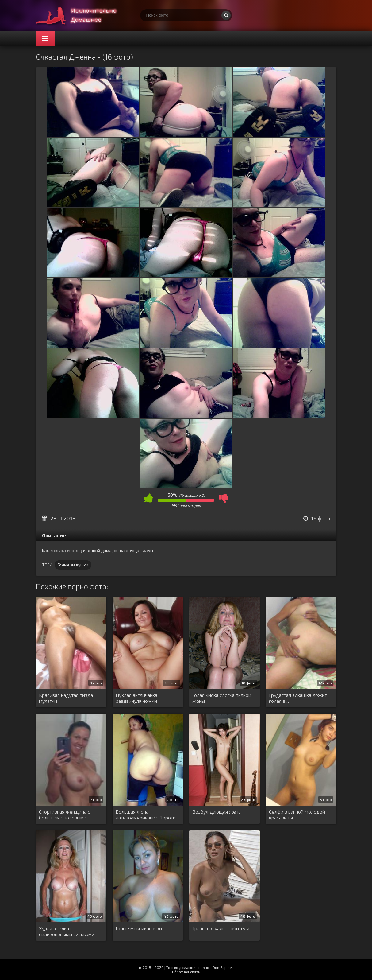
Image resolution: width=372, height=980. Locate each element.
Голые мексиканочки (139, 928)
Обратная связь (186, 972)
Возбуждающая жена (217, 812)
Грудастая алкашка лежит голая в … (298, 698)
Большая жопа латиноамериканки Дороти (146, 815)
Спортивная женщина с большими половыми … (65, 815)
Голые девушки (73, 565)
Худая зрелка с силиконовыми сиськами (67, 931)
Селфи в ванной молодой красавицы (297, 815)
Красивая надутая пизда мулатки (66, 698)
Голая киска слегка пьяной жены (222, 698)
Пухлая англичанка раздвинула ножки (136, 698)
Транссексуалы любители (221, 928)
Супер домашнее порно (82, 15)
